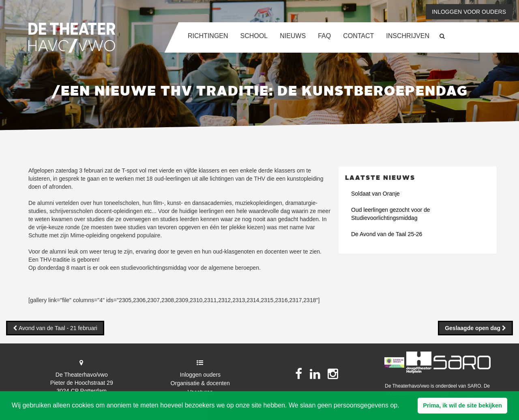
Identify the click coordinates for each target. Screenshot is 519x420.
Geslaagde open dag (473, 328)
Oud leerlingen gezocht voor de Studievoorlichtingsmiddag (391, 214)
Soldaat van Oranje (375, 194)
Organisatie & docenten (200, 383)
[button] (462, 406)
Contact (358, 36)
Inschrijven (408, 36)
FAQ (324, 36)
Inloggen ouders (200, 375)
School (254, 36)
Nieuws (293, 36)
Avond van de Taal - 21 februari (57, 328)
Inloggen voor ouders (469, 12)
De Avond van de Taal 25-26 (387, 234)
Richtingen (208, 36)
